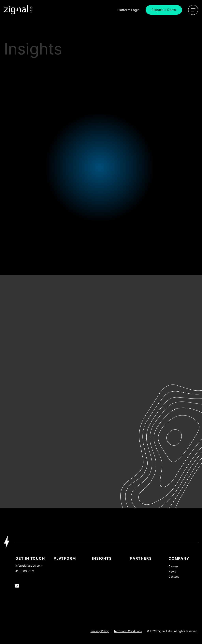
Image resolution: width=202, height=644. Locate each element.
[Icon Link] (18, 10)
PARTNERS (141, 558)
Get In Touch (30, 558)
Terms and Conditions (128, 631)
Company (179, 558)
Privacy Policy (100, 631)
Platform (65, 558)
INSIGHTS (102, 558)
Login (128, 10)
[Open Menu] (193, 10)
